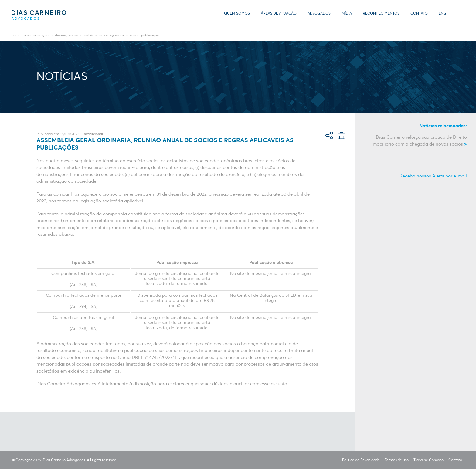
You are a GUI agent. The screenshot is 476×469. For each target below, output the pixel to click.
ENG (442, 14)
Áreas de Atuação (279, 14)
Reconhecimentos (381, 14)
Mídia (347, 14)
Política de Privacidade (361, 460)
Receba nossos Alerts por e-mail (433, 176)
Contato (419, 14)
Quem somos (237, 14)
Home (16, 35)
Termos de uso (397, 460)
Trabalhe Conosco (428, 460)
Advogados (319, 14)
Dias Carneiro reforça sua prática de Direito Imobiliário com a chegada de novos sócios (419, 141)
